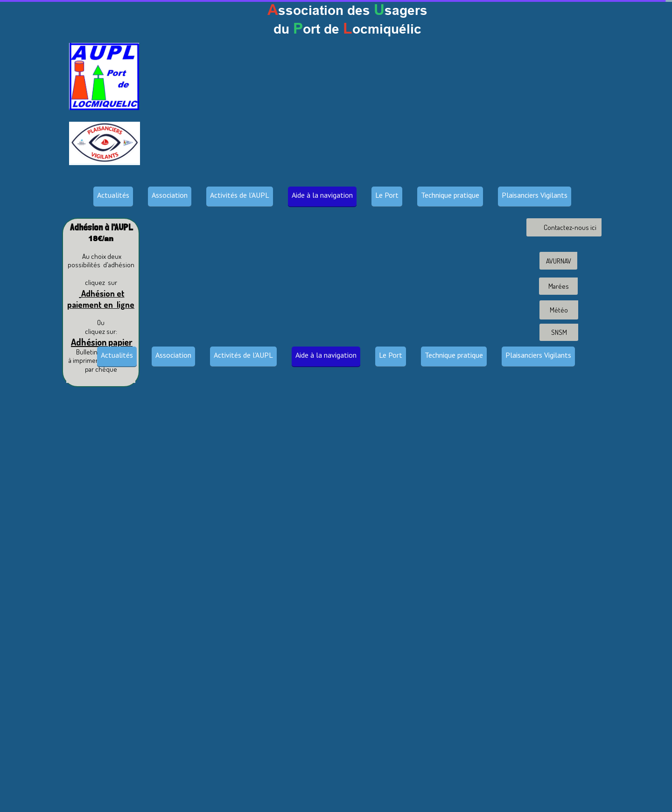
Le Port (387, 195)
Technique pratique (450, 195)
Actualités (113, 195)
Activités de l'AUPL (240, 195)
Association (170, 195)
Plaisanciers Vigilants (535, 195)
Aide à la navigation (322, 195)
